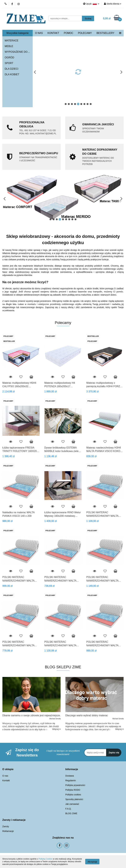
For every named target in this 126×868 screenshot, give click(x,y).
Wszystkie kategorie (18, 33)
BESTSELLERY (106, 33)
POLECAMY (85, 33)
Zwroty (6, 826)
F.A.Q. (68, 809)
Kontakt (6, 780)
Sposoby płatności (74, 799)
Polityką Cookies (45, 859)
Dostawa (70, 776)
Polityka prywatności (75, 785)
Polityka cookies (73, 795)
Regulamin (71, 780)
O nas (5, 776)
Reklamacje (8, 831)
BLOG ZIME (71, 813)
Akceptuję (92, 862)
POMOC (68, 33)
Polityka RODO (73, 790)
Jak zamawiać (72, 804)
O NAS (39, 33)
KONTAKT (53, 33)
